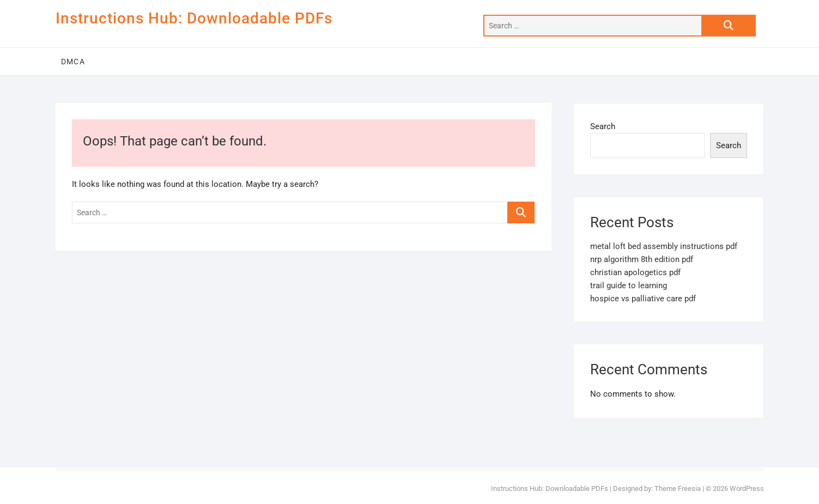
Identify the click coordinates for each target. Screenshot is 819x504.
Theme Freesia (678, 488)
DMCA (73, 62)
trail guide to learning (629, 286)
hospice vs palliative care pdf (643, 299)
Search (603, 126)
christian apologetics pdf (635, 272)
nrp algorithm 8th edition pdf (642, 259)
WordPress (747, 488)
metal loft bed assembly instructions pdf (664, 246)
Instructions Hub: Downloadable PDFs (194, 18)
